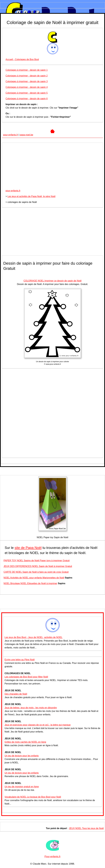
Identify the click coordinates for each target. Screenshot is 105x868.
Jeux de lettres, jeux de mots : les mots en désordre (31, 708)
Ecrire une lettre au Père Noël (20, 660)
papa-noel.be (26, 135)
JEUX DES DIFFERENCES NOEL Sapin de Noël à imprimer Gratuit (38, 566)
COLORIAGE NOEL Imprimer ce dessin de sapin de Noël (52, 281)
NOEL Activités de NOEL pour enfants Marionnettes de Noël (34, 578)
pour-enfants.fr (11, 135)
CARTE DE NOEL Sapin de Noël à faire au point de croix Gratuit (36, 572)
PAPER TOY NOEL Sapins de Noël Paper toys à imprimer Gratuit (37, 561)
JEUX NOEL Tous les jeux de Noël (86, 828)
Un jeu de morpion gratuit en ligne (22, 787)
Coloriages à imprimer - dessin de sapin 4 (27, 87)
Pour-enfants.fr (52, 856)
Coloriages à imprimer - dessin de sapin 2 (27, 76)
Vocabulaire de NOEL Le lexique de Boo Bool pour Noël (33, 797)
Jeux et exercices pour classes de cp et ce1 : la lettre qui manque (38, 725)
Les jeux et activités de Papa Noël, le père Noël (31, 196)
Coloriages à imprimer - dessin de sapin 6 (27, 99)
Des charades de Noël (16, 694)
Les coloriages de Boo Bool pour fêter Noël (26, 677)
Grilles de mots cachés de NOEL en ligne (25, 742)
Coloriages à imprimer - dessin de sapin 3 (27, 81)
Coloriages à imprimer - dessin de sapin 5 (27, 93)
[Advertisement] (52, 167)
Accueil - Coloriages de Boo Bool (22, 59)
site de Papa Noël (28, 548)
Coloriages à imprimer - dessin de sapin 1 (27, 70)
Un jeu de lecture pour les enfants (22, 756)
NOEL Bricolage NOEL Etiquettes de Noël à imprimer (30, 583)
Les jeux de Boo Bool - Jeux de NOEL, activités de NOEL (33, 637)
